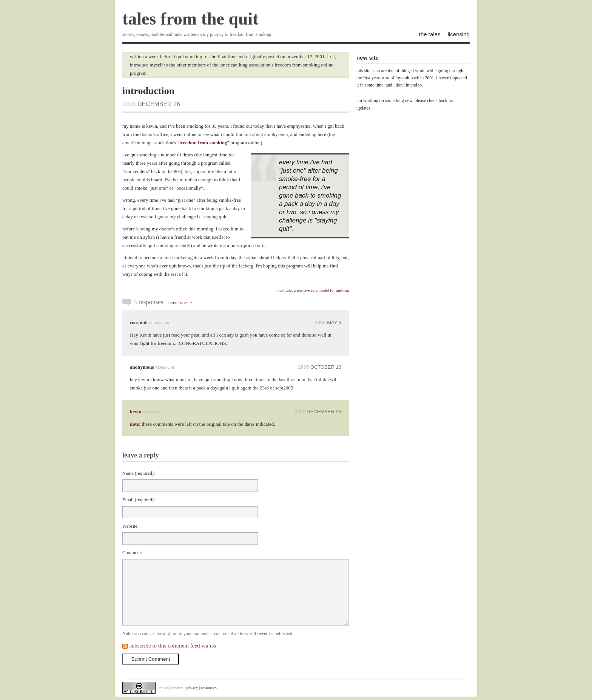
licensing (459, 34)
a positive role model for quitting (321, 290)
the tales (430, 34)
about (163, 688)
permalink (159, 323)
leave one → (181, 302)
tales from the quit (190, 19)
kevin (136, 412)
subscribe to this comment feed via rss (173, 646)
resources (209, 688)
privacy (192, 688)
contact (177, 688)
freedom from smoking (203, 143)
